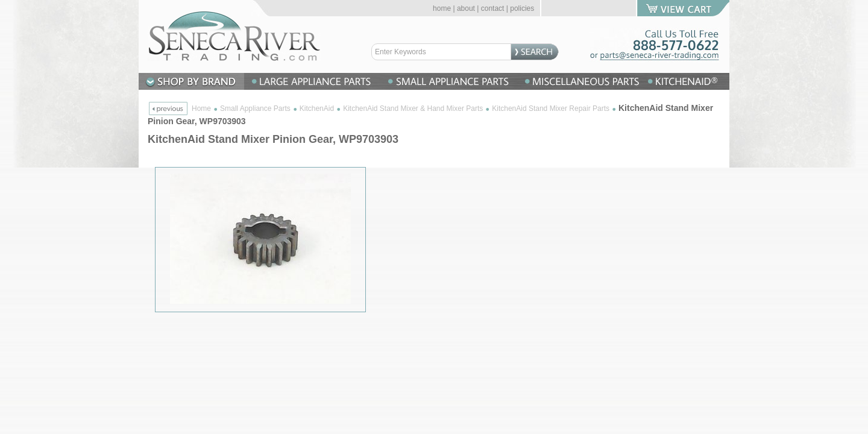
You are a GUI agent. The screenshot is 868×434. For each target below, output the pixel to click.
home (442, 8)
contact (493, 8)
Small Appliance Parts (255, 108)
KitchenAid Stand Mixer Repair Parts (551, 108)
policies (522, 8)
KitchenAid (317, 108)
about (466, 8)
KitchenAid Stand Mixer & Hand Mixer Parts (413, 108)
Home (201, 108)
